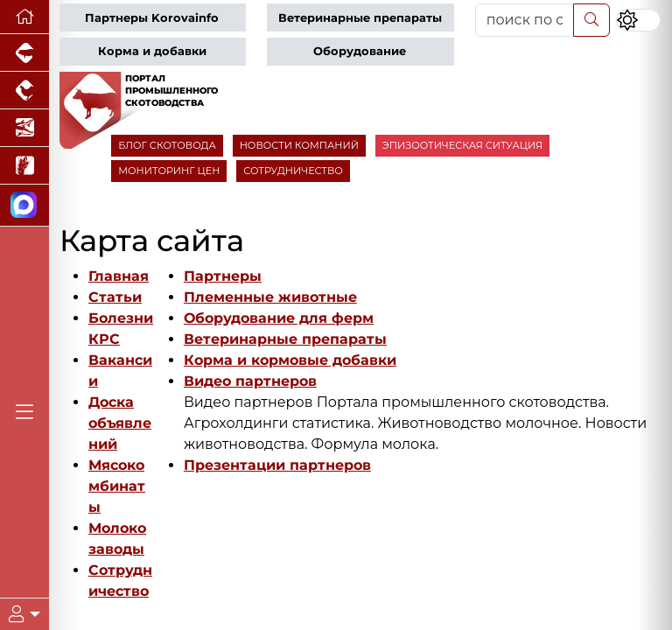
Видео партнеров (250, 381)
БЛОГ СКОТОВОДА (167, 145)
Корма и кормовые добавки (290, 360)
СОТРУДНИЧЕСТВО (293, 171)
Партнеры (223, 276)
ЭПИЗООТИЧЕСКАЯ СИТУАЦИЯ (462, 145)
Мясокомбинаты (117, 486)
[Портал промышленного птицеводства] (24, 91)
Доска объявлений (120, 423)
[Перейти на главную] (24, 17)
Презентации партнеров (277, 465)
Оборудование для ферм (279, 318)
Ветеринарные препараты (360, 18)
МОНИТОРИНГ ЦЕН (169, 171)
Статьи (115, 297)
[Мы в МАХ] (24, 206)
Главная (119, 276)
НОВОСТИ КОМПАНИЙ (299, 145)
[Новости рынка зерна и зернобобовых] (24, 166)
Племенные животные (270, 297)
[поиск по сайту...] (525, 20)
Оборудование (360, 51)
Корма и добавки (152, 51)
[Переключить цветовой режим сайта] (638, 20)
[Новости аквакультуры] (24, 128)
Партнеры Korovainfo (152, 18)
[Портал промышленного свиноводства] (24, 53)
